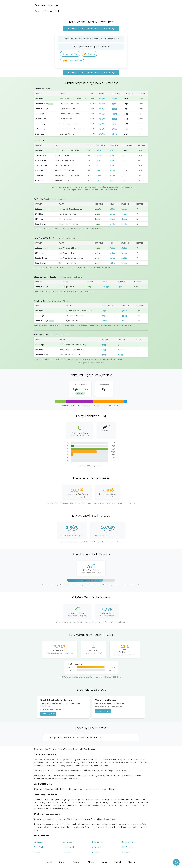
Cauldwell (97, 848)
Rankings (76, 862)
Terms (104, 862)
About (49, 862)
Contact (117, 862)
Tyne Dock (39, 848)
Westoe (66, 853)
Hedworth (126, 853)
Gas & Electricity (73, 61)
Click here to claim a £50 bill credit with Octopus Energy (91, 29)
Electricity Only (71, 54)
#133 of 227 (94, 678)
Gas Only (91, 54)
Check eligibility (48, 714)
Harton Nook (69, 848)
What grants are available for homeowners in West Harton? (75, 738)
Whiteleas (67, 843)
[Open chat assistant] (176, 862)
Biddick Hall (97, 843)
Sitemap (132, 862)
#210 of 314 (79, 678)
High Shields (127, 848)
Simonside (38, 843)
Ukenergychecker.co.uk (47, 5)
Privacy (91, 862)
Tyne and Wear (42, 11)
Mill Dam (96, 853)
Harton (37, 853)
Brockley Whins (128, 843)
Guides (62, 862)
